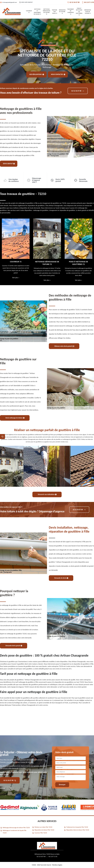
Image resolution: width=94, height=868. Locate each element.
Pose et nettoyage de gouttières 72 (79, 12)
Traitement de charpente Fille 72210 (77, 827)
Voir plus (16, 278)
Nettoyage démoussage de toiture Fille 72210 (16, 828)
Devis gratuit (9, 164)
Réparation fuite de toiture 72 (88, 12)
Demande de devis (61, 578)
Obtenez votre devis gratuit (64, 346)
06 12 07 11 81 (88, 2)
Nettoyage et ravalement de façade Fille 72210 (15, 832)
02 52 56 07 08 (73, 2)
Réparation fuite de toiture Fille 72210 (78, 830)
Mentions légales (57, 865)
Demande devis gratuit (14, 646)
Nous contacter (58, 74)
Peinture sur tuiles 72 (55, 12)
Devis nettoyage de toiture (15, 418)
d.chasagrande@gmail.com (8, 2)
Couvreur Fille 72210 (41, 833)
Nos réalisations (37, 74)
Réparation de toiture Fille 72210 (44, 830)
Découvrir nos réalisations (47, 494)
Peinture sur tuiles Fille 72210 (43, 827)
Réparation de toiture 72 (62, 12)
